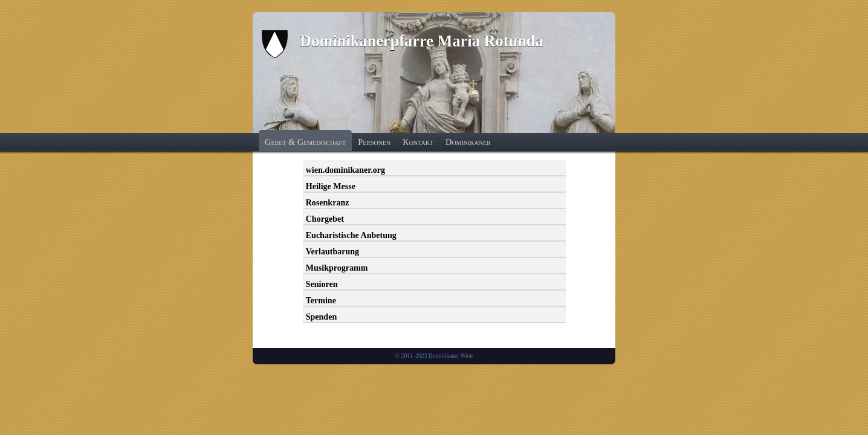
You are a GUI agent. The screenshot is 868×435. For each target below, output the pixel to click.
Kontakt (418, 142)
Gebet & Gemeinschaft (305, 142)
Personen (374, 142)
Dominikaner (468, 142)
